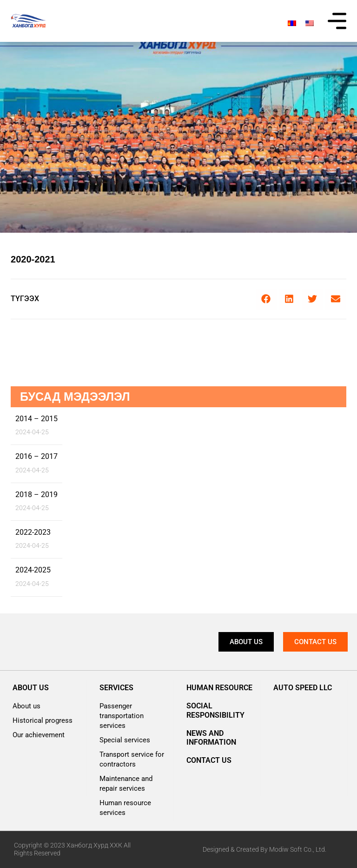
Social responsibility (215, 710)
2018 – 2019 (36, 495)
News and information (211, 738)
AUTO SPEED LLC (303, 688)
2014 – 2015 (36, 419)
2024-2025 (33, 570)
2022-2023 (33, 532)
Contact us (209, 760)
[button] (266, 299)
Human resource (219, 688)
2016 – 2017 (36, 456)
